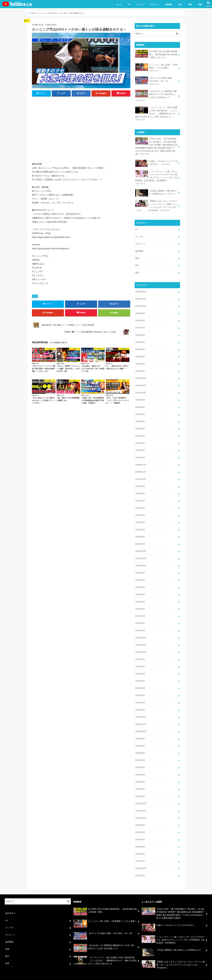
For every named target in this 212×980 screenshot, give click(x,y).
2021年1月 (140, 705)
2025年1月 (140, 369)
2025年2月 (140, 362)
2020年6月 (140, 755)
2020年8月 (140, 741)
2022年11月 (141, 555)
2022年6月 (140, 591)
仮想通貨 (169, 5)
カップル (140, 5)
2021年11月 (141, 641)
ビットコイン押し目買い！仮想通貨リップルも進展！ (156, 68)
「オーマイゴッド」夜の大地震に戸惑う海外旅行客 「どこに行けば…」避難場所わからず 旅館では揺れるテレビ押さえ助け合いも (156, 113)
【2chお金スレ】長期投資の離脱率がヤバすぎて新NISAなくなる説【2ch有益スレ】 (156, 95)
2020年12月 (141, 712)
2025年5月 (140, 340)
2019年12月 (141, 798)
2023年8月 (140, 491)
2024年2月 (140, 448)
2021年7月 (140, 669)
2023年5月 (140, 512)
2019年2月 (140, 841)
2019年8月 (140, 820)
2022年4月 (140, 605)
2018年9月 (140, 848)
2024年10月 (141, 390)
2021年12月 (141, 633)
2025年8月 (140, 319)
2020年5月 (140, 762)
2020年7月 (140, 748)
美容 (190, 5)
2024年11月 (141, 383)
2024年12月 (141, 376)
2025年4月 (140, 347)
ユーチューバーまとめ (182, 976)
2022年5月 (140, 598)
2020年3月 (140, 777)
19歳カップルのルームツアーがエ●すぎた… (156, 162)
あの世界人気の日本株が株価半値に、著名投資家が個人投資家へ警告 (156, 54)
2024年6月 (140, 419)
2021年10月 (141, 648)
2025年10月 (141, 304)
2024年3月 (140, 440)
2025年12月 (141, 290)
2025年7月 (140, 326)
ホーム (119, 5)
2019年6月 (140, 827)
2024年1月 (140, 455)
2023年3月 (140, 526)
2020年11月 (141, 719)
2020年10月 (141, 727)
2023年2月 (140, 533)
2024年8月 (140, 405)
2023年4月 (140, 519)
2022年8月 (140, 576)
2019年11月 (141, 805)
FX (129, 5)
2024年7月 (140, 412)
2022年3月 (140, 612)
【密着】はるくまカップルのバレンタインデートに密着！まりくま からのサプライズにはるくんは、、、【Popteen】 (156, 205)
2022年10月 (141, 562)
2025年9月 (140, 312)
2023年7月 (140, 498)
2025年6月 (140, 333)
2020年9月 (140, 734)
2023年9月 (140, 483)
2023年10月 (141, 476)
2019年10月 (141, 812)
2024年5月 (140, 426)
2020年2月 (140, 784)
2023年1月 (140, 541)
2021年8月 (140, 662)
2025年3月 (140, 355)
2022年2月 (140, 619)
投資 (200, 5)
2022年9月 (140, 569)
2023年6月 (140, 505)
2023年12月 (141, 462)
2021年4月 (140, 691)
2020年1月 (140, 791)
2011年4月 (140, 870)
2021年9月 (140, 655)
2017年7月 (140, 855)
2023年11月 (141, 469)
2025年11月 (141, 297)
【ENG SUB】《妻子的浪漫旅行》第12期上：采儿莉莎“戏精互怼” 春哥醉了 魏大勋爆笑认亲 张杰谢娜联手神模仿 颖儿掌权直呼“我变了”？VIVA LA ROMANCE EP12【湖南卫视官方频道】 (156, 146)
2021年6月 (140, 677)
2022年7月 (140, 583)
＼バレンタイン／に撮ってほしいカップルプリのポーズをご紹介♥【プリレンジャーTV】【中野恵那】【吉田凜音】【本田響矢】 (156, 177)
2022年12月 (141, 548)
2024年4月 (140, 433)
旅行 (180, 5)
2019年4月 (140, 834)
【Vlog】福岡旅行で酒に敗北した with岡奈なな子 (156, 192)
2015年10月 (141, 862)
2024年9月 (140, 397)
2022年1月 (140, 626)
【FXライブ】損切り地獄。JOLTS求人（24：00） (154, 81)
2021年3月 (140, 698)
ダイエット (154, 5)
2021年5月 (140, 684)
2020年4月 (140, 769)
